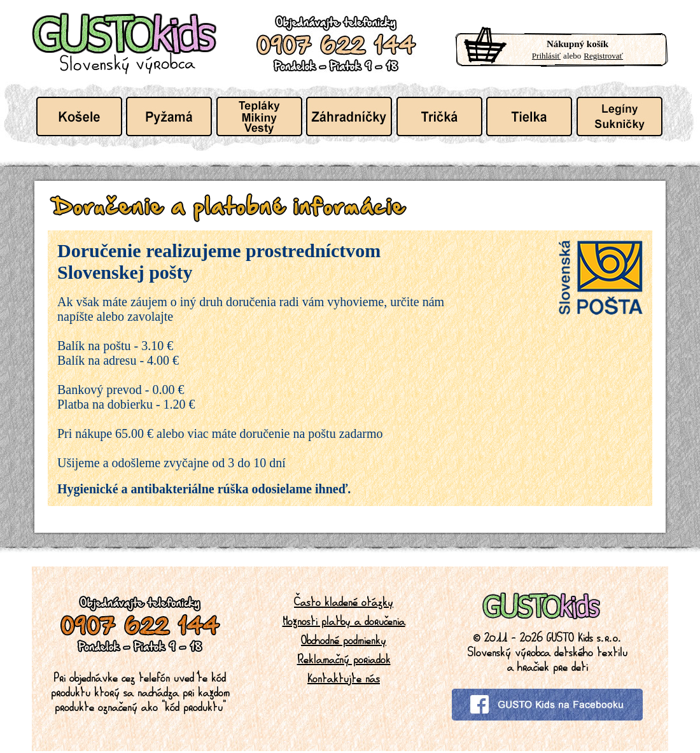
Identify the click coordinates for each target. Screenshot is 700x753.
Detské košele (79, 116)
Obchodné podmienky (344, 640)
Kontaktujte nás (344, 678)
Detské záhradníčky (349, 116)
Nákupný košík (577, 44)
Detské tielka (529, 116)
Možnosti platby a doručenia (344, 621)
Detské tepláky (259, 116)
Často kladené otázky (344, 602)
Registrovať (603, 56)
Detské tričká (439, 116)
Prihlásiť (546, 56)
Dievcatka (619, 116)
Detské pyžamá (169, 116)
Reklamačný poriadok (344, 659)
